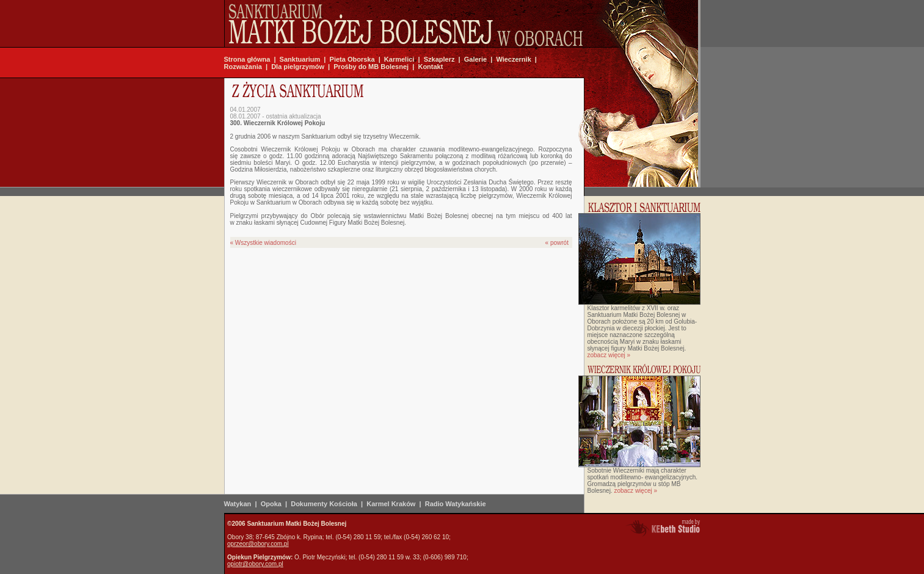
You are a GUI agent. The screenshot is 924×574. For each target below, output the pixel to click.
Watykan (238, 504)
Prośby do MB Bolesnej (371, 67)
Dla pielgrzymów (298, 67)
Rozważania (243, 67)
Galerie (475, 59)
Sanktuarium (300, 59)
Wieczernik (513, 59)
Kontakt (430, 67)
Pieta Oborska (352, 59)
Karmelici (399, 59)
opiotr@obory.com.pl (255, 564)
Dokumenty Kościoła (324, 504)
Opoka (271, 504)
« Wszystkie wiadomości (263, 243)
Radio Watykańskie (456, 504)
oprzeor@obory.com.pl (258, 544)
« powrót (557, 243)
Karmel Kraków (391, 504)
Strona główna (247, 59)
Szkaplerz (439, 59)
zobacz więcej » (609, 355)
